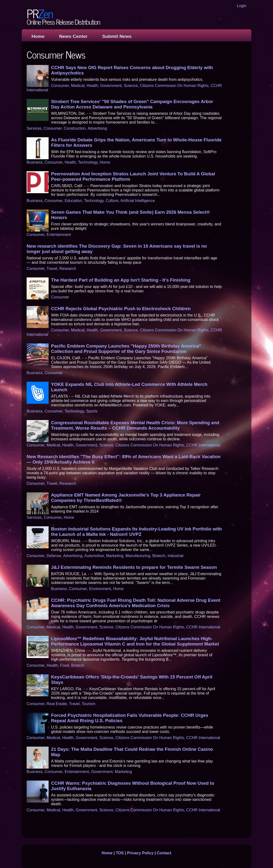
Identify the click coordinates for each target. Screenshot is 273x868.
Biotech (159, 556)
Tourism (89, 704)
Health (92, 86)
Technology (88, 162)
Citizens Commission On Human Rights (174, 86)
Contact (164, 853)
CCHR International (203, 445)
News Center (73, 36)
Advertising (97, 128)
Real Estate (57, 704)
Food (64, 665)
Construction (75, 128)
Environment (100, 589)
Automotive (94, 556)
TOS (120, 853)
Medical (78, 86)
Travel (52, 269)
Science (131, 86)
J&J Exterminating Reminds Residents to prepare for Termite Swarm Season (134, 567)
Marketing (115, 556)
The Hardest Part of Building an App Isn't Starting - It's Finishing (121, 280)
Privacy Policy (140, 853)
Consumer (60, 86)
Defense (54, 556)
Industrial (175, 556)
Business (35, 162)
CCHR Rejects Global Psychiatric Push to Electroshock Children (121, 309)
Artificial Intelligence (138, 201)
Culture (112, 201)
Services (34, 128)
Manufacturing (138, 556)
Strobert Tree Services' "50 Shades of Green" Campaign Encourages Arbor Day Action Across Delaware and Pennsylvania (132, 104)
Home (38, 36)
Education (73, 201)
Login (242, 6)
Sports (92, 411)
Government (111, 86)
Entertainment (59, 235)
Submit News (117, 36)
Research (68, 269)
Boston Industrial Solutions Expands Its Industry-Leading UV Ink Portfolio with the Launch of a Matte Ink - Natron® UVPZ (136, 532)
